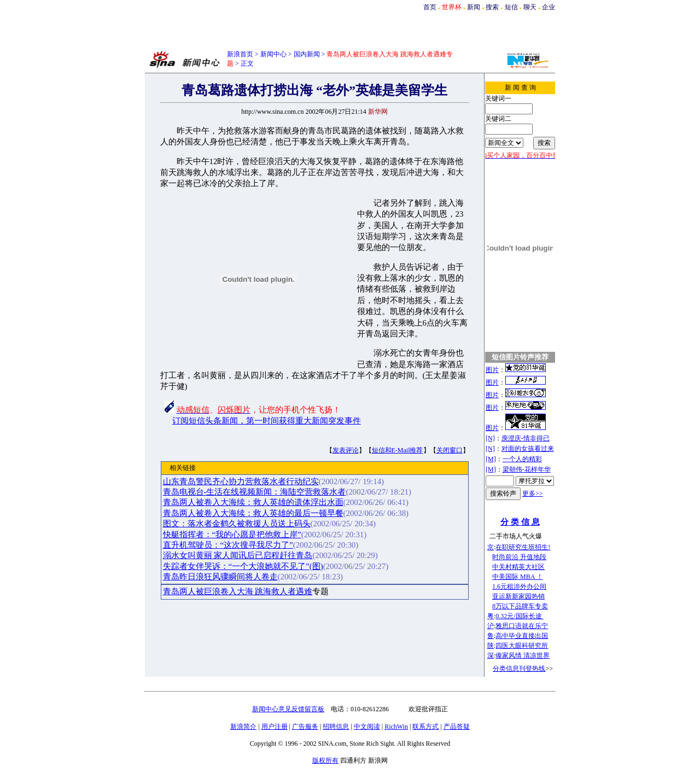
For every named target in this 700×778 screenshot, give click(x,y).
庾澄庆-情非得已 (526, 438)
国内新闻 (307, 54)
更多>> (533, 493)
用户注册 (275, 727)
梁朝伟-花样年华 (527, 469)
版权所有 (325, 760)
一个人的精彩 (522, 459)
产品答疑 (457, 727)
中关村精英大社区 (518, 567)
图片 (492, 370)
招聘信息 (336, 727)
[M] (491, 459)
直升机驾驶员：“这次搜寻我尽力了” (228, 545)
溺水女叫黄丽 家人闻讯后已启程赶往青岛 (238, 555)
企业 (549, 7)
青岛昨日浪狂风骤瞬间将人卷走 (220, 577)
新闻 (474, 7)
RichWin (396, 727)
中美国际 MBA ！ (518, 577)
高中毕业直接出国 (522, 636)
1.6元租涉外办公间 (519, 587)
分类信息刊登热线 (519, 669)
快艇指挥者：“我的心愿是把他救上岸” (232, 535)
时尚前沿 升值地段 (519, 557)
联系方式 (425, 727)
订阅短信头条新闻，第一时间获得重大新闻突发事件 (267, 421)
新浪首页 (240, 54)
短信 (511, 7)
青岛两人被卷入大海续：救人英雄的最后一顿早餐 (253, 513)
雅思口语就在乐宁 (522, 626)
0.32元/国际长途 (519, 616)
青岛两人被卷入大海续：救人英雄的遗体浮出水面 (253, 502)
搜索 (492, 7)
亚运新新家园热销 (518, 596)
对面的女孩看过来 (528, 449)
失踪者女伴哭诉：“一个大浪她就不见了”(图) (243, 566)
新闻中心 (273, 54)
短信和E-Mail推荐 (398, 450)
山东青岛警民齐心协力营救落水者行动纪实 (241, 481)
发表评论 (346, 450)
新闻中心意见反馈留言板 (288, 709)
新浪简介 (243, 727)
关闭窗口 (450, 450)
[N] (490, 438)
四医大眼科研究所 (522, 646)
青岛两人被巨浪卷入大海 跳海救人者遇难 (238, 591)
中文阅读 (367, 727)
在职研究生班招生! (523, 547)
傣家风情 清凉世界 (523, 655)
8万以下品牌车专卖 (520, 606)
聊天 (530, 7)
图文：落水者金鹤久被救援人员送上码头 (237, 524)
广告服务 (305, 727)
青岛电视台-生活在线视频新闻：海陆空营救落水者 (255, 492)
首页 (430, 7)
